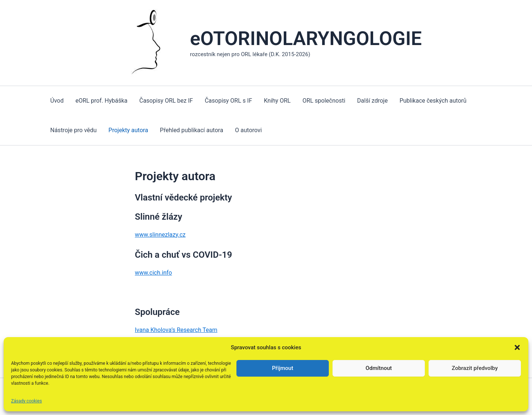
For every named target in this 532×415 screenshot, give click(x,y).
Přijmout (282, 368)
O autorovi (248, 130)
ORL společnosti (324, 101)
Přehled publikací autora (192, 130)
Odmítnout (379, 368)
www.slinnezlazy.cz (160, 235)
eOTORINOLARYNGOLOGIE (306, 39)
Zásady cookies (26, 401)
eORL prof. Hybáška (101, 101)
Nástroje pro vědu (74, 130)
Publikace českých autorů (433, 101)
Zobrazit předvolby (475, 368)
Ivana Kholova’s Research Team (176, 330)
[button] (517, 347)
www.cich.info (153, 273)
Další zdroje (373, 101)
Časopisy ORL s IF (228, 101)
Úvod (57, 101)
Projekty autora (128, 130)
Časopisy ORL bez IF (166, 101)
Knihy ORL (277, 101)
